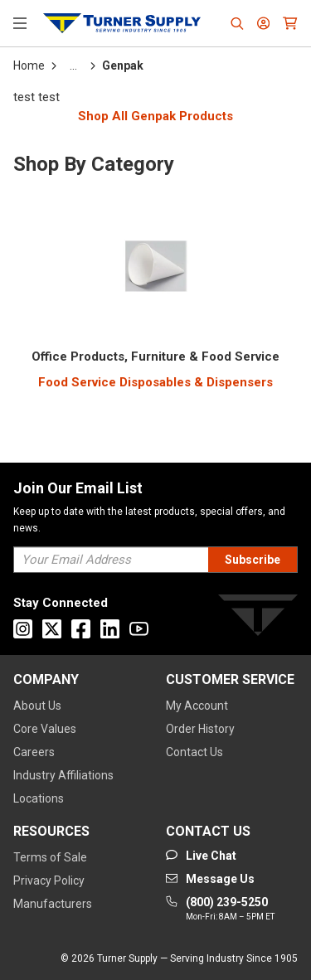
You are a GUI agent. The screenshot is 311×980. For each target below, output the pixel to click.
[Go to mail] (210, 879)
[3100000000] (155, 357)
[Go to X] (52, 629)
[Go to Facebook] (81, 629)
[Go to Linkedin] (110, 629)
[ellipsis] (73, 65)
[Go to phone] (220, 910)
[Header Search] (237, 23)
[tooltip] (73, 65)
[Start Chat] (201, 856)
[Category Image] (156, 269)
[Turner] (258, 618)
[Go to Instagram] (23, 629)
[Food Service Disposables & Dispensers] (155, 383)
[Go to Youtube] (139, 629)
